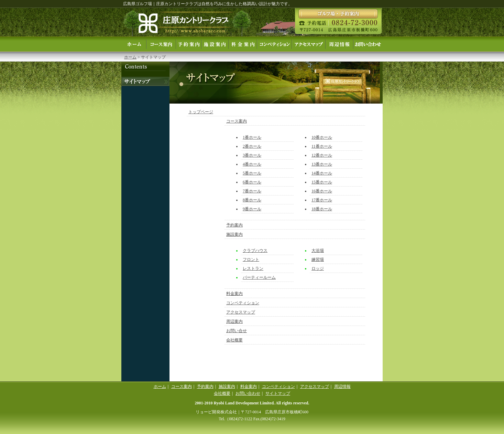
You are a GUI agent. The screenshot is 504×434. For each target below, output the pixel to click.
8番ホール (252, 200)
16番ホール (322, 191)
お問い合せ (368, 44)
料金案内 (243, 44)
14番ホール (322, 173)
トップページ (201, 112)
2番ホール (252, 146)
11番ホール (322, 146)
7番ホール (252, 191)
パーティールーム (259, 277)
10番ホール (322, 137)
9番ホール (252, 209)
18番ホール (322, 209)
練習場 (318, 260)
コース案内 (161, 44)
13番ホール (322, 164)
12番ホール (322, 155)
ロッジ (318, 268)
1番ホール (252, 137)
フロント (251, 260)
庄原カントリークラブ (187, 22)
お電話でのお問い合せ (145, 81)
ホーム (134, 44)
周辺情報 (342, 387)
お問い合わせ (248, 393)
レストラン (253, 268)
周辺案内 (339, 44)
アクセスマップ (309, 44)
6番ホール (252, 182)
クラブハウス (255, 251)
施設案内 (215, 44)
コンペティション (275, 44)
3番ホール (252, 155)
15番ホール (322, 182)
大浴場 (318, 251)
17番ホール (322, 200)
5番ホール (252, 173)
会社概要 (234, 340)
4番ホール (252, 164)
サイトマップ (278, 393)
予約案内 (189, 44)
